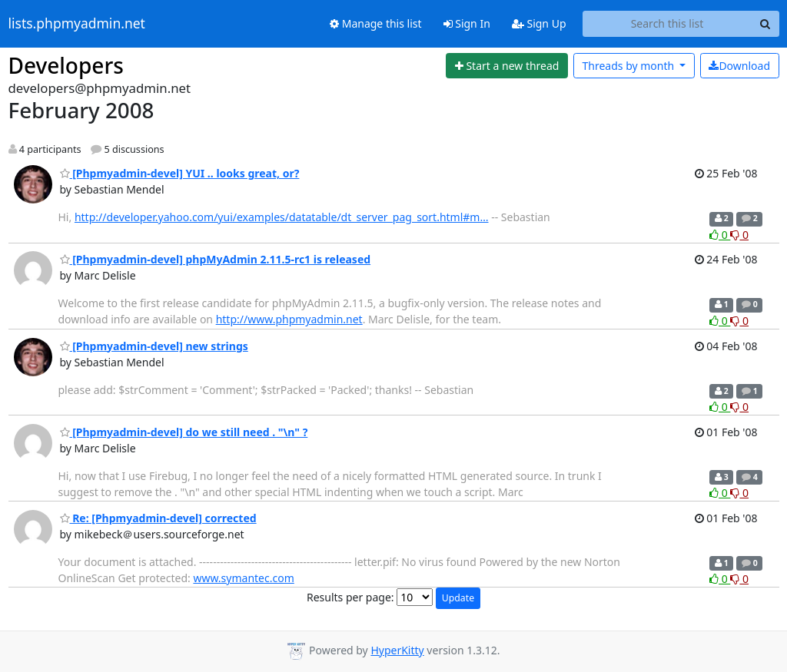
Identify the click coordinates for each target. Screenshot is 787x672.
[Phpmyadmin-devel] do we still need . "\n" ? (184, 432)
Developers (66, 65)
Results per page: (350, 597)
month (629, 66)
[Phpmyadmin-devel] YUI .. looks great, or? (180, 173)
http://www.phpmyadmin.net (289, 319)
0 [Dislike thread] (739, 235)
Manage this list (376, 23)
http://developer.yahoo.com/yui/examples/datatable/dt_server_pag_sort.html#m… (282, 217)
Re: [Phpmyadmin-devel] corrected (158, 518)
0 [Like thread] (720, 235)
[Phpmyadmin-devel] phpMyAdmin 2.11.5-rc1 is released (216, 259)
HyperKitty (397, 650)
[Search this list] (667, 24)
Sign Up (539, 23)
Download (739, 66)
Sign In (467, 23)
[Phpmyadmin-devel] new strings (154, 346)
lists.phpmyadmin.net (77, 24)
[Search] (765, 24)
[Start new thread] (507, 66)
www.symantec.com (243, 578)
